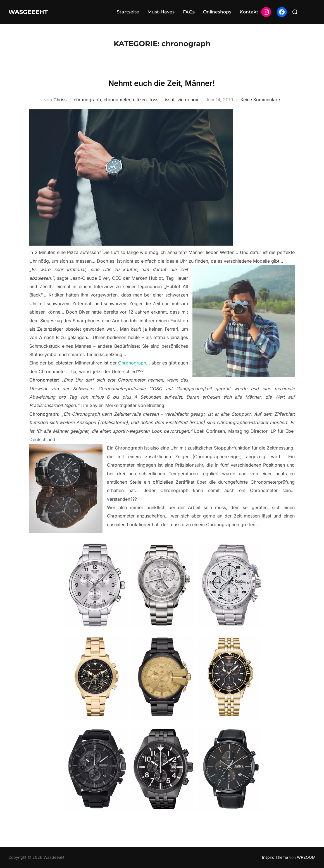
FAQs (189, 12)
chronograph (87, 100)
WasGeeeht (34, 12)
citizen (140, 100)
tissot (169, 100)
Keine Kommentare (260, 100)
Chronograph (132, 363)
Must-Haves (161, 12)
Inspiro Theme (275, 857)
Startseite (128, 12)
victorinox (188, 100)
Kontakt (249, 12)
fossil (155, 100)
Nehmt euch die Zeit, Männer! (162, 82)
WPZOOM (306, 857)
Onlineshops (217, 12)
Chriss (60, 100)
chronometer (117, 100)
